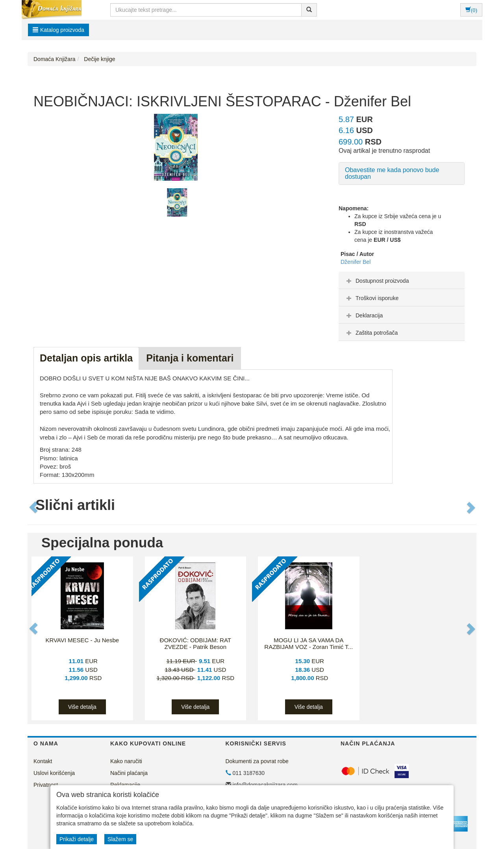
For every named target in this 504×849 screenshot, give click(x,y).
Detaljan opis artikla (86, 358)
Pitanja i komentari (190, 358)
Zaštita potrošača (371, 333)
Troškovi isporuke (372, 298)
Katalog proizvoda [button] (58, 30)
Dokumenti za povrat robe (257, 761)
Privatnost (46, 785)
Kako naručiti (126, 761)
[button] (34, 507)
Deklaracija (364, 315)
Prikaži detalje (77, 839)
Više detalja (82, 707)
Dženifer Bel (356, 262)
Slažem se (120, 839)
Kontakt (43, 761)
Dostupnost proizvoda (377, 281)
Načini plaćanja (129, 773)
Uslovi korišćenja (54, 773)
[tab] (402, 280)
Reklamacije (125, 785)
